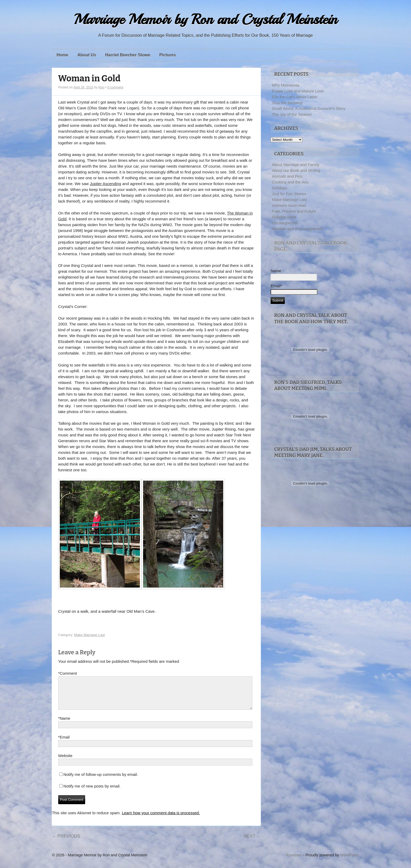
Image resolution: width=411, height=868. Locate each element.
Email (64, 744)
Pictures (168, 55)
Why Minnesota (286, 85)
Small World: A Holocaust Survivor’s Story (309, 108)
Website (65, 762)
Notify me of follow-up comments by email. (101, 781)
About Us (87, 55)
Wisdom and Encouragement (297, 229)
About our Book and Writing (296, 170)
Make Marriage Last (89, 635)
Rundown (294, 861)
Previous (66, 842)
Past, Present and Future (294, 211)
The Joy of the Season (292, 114)
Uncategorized (285, 223)
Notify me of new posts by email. (92, 792)
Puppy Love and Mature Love (298, 91)
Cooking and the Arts (290, 182)
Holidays (280, 188)
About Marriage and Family (296, 165)
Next (252, 842)
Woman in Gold (89, 79)
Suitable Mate (284, 217)
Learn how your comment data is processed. (161, 819)
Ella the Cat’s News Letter (295, 97)
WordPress (350, 861)
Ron (101, 87)
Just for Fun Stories (289, 194)
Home (62, 55)
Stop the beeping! (287, 103)
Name (64, 725)
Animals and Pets (287, 176)
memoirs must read (289, 205)
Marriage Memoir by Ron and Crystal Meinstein (205, 19)
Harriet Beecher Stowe (128, 55)
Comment (68, 673)
